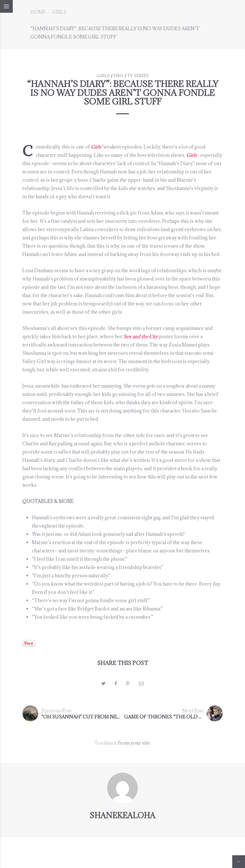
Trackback (106, 743)
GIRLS (59, 12)
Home (38, 12)
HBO (119, 76)
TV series (138, 76)
